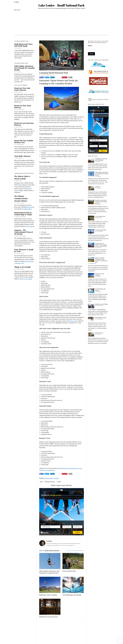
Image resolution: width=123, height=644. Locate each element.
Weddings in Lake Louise (78, 37)
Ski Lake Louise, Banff (100, 230)
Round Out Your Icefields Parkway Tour (24, 141)
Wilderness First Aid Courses (48, 617)
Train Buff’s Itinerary (22, 156)
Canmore (17, 240)
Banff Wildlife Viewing (101, 318)
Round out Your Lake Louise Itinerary (22, 89)
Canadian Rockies (21, 198)
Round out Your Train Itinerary (23, 107)
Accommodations (25, 37)
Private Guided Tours (69, 571)
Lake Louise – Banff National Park (62, 5)
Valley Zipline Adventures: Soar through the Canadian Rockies (25, 68)
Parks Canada (73, 321)
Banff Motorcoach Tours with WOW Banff (23, 45)
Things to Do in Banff (22, 267)
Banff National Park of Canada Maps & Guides (23, 214)
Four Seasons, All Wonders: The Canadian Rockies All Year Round (101, 245)
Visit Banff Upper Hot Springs (72, 595)
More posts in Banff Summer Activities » (75, 551)
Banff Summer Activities (52, 478)
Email (90, 46)
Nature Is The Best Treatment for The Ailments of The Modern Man (101, 260)
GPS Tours (98, 187)
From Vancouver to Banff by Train (24, 250)
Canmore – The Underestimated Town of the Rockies (23, 232)
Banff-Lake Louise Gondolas (48, 595)
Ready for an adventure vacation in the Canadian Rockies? (101, 202)
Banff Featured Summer (50, 482)
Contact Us (90, 37)
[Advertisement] (61, 22)
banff (41, 482)
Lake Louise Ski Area (51, 37)
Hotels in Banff (99, 37)
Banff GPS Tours (99, 333)
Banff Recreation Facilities (102, 304)
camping (59, 482)
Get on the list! (30, 226)
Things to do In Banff (37, 37)
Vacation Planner (64, 37)
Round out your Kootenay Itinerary (24, 124)
